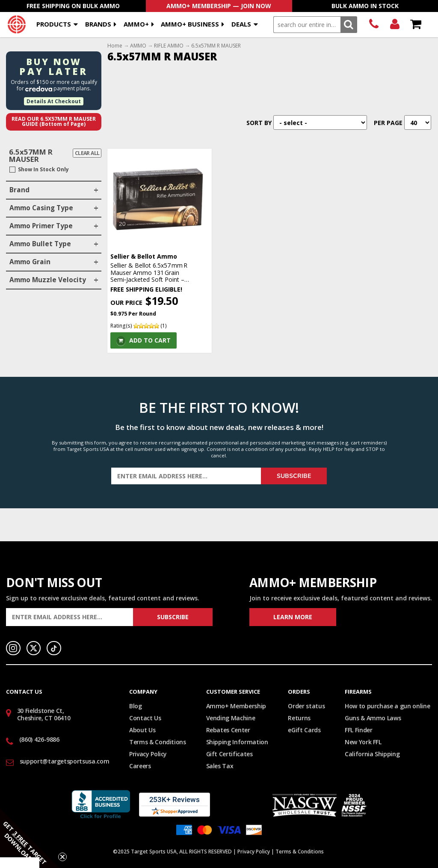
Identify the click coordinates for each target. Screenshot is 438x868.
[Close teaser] (62, 857)
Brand (19, 190)
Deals (241, 24)
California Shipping (372, 754)
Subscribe (294, 476)
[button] (30, 838)
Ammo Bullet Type (40, 244)
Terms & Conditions (158, 742)
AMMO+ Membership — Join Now (219, 6)
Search (349, 25)
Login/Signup (395, 25)
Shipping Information (237, 742)
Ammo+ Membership (236, 706)
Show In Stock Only (43, 170)
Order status (306, 706)
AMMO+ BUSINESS (190, 24)
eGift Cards (304, 730)
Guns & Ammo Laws (373, 718)
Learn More (293, 617)
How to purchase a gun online (387, 706)
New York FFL (363, 742)
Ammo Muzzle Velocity (48, 280)
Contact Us (145, 718)
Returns (299, 718)
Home (115, 46)
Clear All (87, 153)
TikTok (54, 648)
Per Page (388, 123)
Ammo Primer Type (41, 226)
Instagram (13, 648)
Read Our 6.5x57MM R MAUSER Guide (54, 122)
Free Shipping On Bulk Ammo (73, 6)
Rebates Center (228, 730)
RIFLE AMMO (169, 46)
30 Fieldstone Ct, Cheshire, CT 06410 (44, 714)
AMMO (138, 46)
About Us (142, 730)
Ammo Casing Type (41, 208)
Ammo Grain (30, 262)
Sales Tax (220, 766)
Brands (98, 24)
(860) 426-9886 (374, 25)
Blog (136, 706)
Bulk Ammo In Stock (365, 6)
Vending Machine (231, 718)
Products (54, 24)
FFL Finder (359, 730)
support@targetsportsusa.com (65, 761)
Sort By (259, 123)
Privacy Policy (148, 754)
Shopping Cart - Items (416, 25)
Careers (140, 766)
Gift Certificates (229, 754)
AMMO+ (136, 24)
